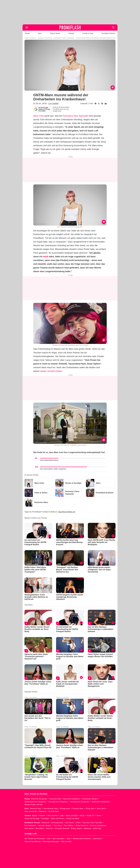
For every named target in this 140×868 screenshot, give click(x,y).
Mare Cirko (39, 116)
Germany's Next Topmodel (75, 116)
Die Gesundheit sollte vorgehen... (54, 469)
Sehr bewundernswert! (49, 460)
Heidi (46, 257)
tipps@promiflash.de (67, 512)
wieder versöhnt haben (51, 371)
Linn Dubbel (53, 103)
